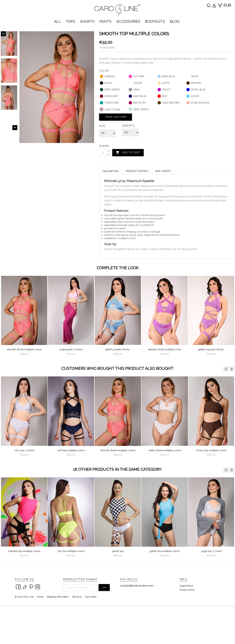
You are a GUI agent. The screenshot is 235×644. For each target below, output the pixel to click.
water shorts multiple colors (165, 450)
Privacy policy (187, 590)
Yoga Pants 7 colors (71, 349)
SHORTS (87, 21)
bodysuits (155, 21)
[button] (226, 369)
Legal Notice (186, 586)
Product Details (137, 171)
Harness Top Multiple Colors (24, 551)
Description (110, 171)
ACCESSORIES (128, 21)
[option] (24, 317)
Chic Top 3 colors (24, 450)
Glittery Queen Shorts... (118, 349)
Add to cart (128, 153)
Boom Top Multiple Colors (211, 450)
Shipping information (58, 597)
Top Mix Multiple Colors (71, 551)
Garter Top (118, 551)
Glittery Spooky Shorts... (211, 349)
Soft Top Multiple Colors (71, 450)
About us (77, 597)
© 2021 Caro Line (24, 597)
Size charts (163, 171)
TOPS (70, 21)
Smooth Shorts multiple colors (24, 349)
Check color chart (116, 117)
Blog (175, 21)
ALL (57, 21)
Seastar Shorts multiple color (165, 349)
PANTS (105, 21)
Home (40, 597)
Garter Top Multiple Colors (165, 551)
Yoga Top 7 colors (212, 551)
